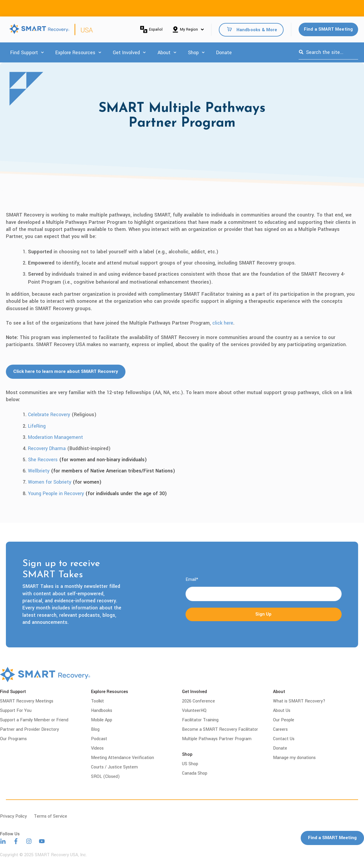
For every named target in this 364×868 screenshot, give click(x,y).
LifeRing (37, 426)
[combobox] (328, 52)
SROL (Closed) (105, 777)
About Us (282, 711)
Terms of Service (51, 816)
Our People (284, 720)
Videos (97, 748)
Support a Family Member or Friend (34, 720)
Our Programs (13, 739)
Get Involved (126, 53)
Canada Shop (195, 773)
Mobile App (102, 720)
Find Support (24, 53)
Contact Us (284, 739)
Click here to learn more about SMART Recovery (67, 372)
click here (223, 323)
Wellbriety (39, 471)
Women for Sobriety (50, 482)
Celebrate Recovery (49, 415)
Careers (280, 729)
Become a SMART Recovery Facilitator (220, 729)
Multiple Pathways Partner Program (217, 739)
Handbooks (102, 711)
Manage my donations (294, 758)
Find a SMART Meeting (329, 29)
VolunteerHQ (194, 711)
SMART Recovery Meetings (27, 701)
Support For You (16, 711)
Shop (193, 53)
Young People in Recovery (56, 493)
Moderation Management (56, 437)
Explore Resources (75, 53)
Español (151, 29)
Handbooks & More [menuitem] (257, 30)
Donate (224, 53)
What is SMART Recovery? (299, 701)
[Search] (301, 52)
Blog (95, 729)
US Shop (190, 764)
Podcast (99, 739)
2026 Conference (198, 701)
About (164, 53)
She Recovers (43, 460)
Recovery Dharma (47, 448)
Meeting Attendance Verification (123, 758)
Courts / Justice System (114, 767)
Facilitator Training (200, 720)
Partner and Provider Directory (29, 729)
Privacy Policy (13, 816)
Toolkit (97, 701)
